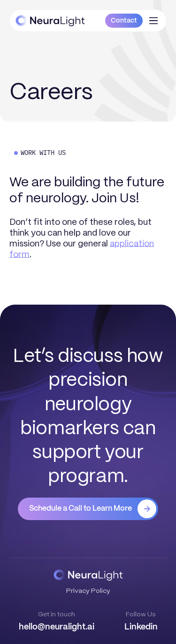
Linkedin (141, 627)
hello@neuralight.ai (57, 627)
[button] (153, 21)
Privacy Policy (88, 590)
